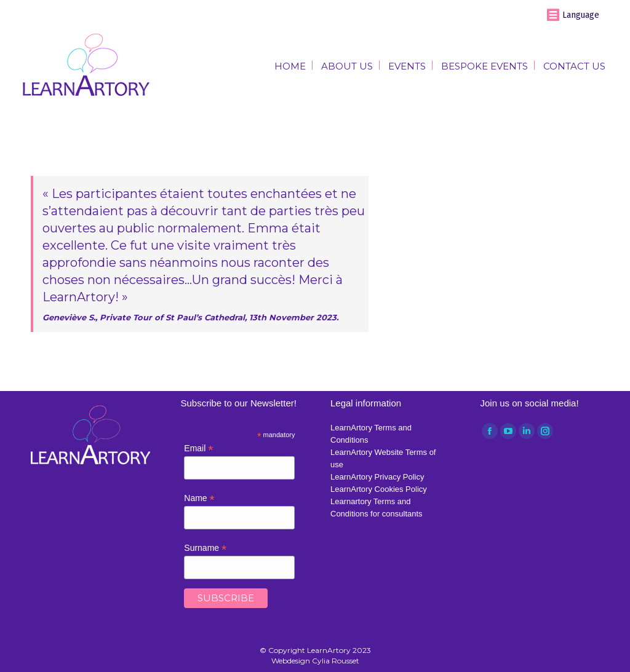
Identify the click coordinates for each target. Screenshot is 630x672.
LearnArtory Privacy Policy (377, 477)
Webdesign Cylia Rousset (315, 661)
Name (199, 498)
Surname (205, 548)
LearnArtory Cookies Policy (379, 489)
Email (198, 449)
